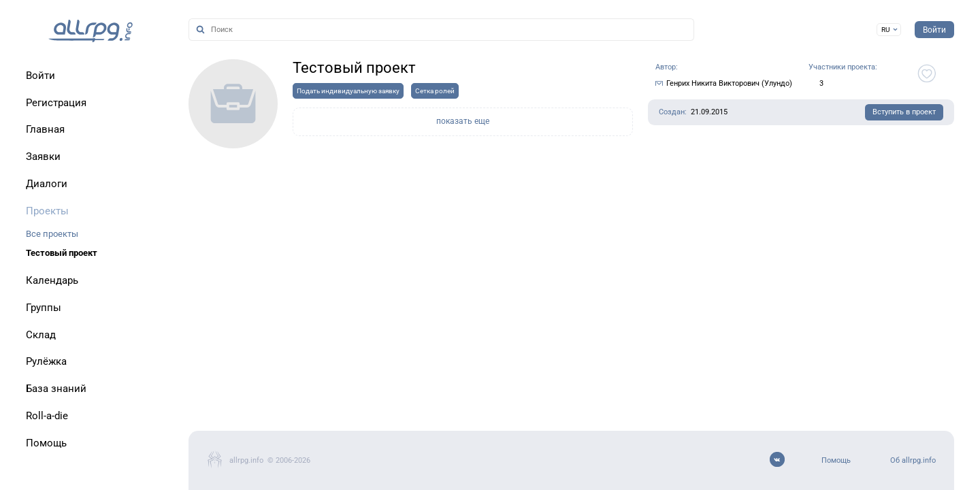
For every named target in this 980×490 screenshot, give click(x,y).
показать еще (463, 121)
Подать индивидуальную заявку (348, 91)
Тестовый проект (62, 253)
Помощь (836, 460)
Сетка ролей (435, 91)
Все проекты (52, 234)
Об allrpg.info (913, 460)
